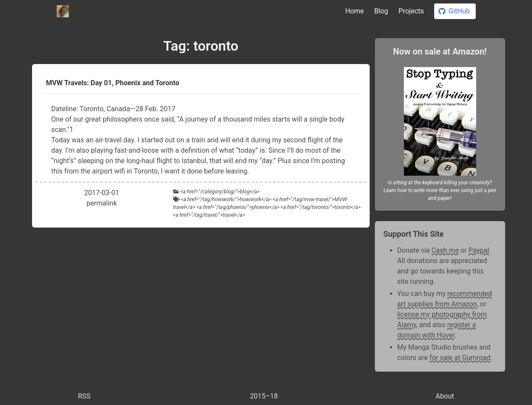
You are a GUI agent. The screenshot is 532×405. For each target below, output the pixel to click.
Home (355, 11)
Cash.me (445, 250)
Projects (411, 11)
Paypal (479, 250)
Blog (381, 11)
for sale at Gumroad (460, 358)
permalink (102, 203)
